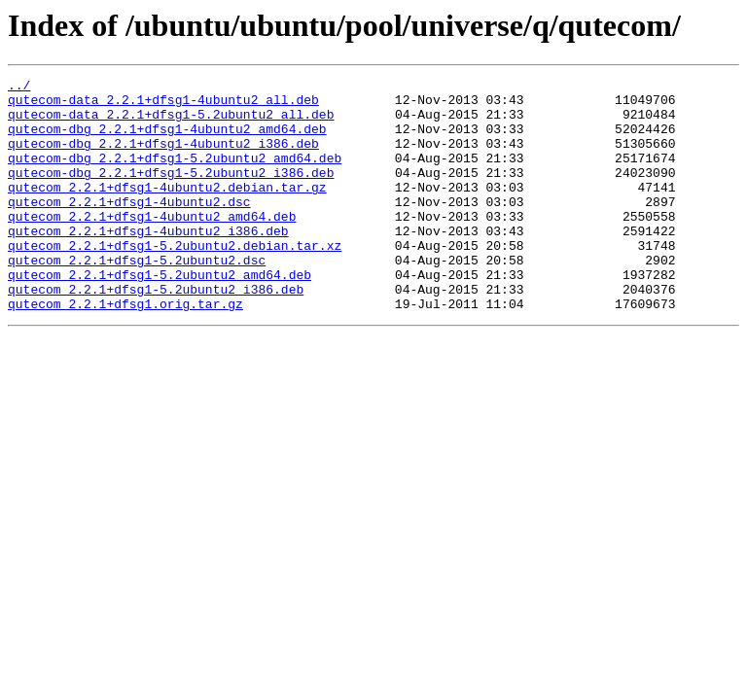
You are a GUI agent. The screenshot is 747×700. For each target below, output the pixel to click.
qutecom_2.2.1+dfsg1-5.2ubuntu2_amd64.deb (160, 315)
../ (19, 87)
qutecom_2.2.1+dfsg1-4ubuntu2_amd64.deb (152, 245)
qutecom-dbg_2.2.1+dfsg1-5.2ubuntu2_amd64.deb (175, 175)
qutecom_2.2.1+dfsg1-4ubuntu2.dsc (129, 227)
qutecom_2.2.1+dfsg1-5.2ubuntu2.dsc (137, 297)
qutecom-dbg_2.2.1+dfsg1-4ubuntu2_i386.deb (163, 157)
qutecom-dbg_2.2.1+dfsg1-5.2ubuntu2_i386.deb (171, 192)
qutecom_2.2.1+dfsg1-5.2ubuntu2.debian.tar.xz (175, 280)
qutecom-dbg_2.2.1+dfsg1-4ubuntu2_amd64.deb (167, 140)
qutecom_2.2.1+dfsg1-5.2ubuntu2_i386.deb (156, 332)
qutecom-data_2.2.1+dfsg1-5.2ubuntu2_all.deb (171, 122)
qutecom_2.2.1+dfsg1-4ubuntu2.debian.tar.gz (167, 210)
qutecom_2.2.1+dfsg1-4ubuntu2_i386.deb (148, 262)
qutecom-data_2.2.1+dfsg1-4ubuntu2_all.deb (163, 105)
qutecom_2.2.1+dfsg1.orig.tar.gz (125, 350)
